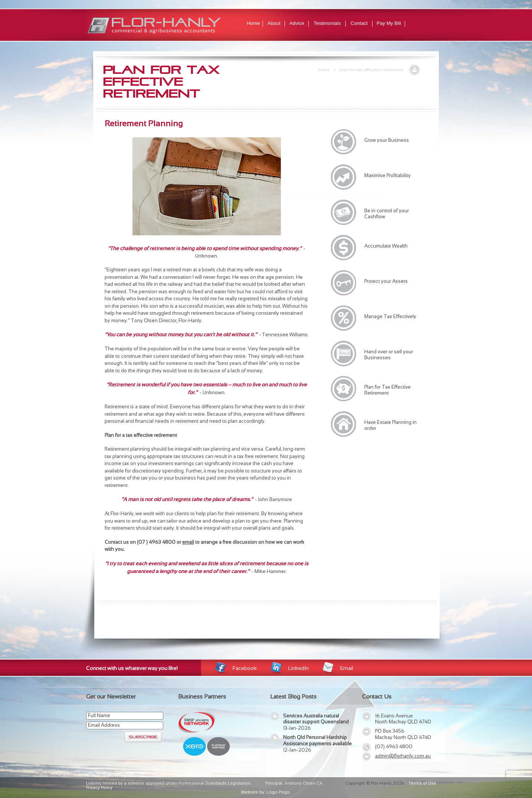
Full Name (99, 715)
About (274, 23)
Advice (297, 23)
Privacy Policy (99, 788)
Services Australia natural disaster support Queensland (316, 719)
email (188, 542)
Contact (359, 23)
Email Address (104, 725)
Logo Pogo (278, 792)
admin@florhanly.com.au (403, 756)
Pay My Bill (389, 23)
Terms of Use (422, 783)
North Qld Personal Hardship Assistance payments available (317, 740)
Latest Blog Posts (293, 696)
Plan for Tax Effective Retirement (371, 70)
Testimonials (327, 23)
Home (253, 23)
